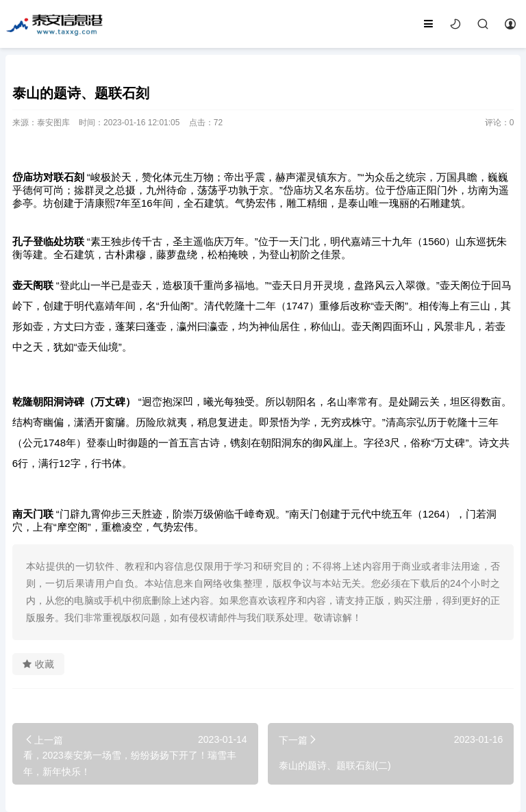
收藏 (38, 664)
